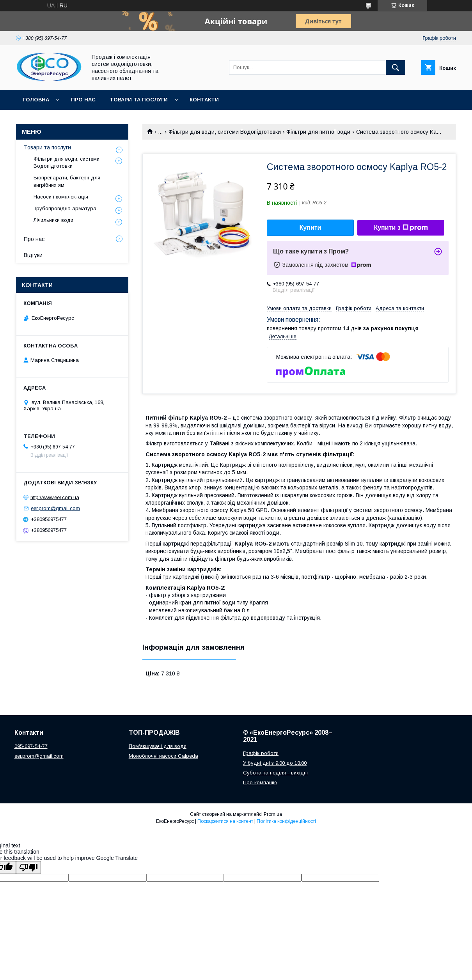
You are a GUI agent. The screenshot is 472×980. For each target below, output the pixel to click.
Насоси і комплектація (61, 197)
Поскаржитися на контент (225, 821)
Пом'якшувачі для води (158, 746)
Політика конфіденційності (286, 821)
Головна (36, 100)
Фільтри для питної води (318, 132)
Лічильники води (53, 220)
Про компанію (260, 782)
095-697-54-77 (31, 746)
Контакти (204, 100)
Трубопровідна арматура (65, 208)
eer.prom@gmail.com (55, 508)
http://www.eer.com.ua (55, 497)
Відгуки (33, 255)
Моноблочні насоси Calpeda (163, 756)
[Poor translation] (28, 867)
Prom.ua (273, 814)
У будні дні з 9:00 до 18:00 (275, 763)
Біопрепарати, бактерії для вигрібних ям (67, 181)
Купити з (401, 228)
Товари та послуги (139, 100)
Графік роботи (261, 753)
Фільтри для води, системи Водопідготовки (225, 132)
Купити (311, 228)
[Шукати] (396, 67)
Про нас (83, 100)
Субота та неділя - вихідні (275, 773)
